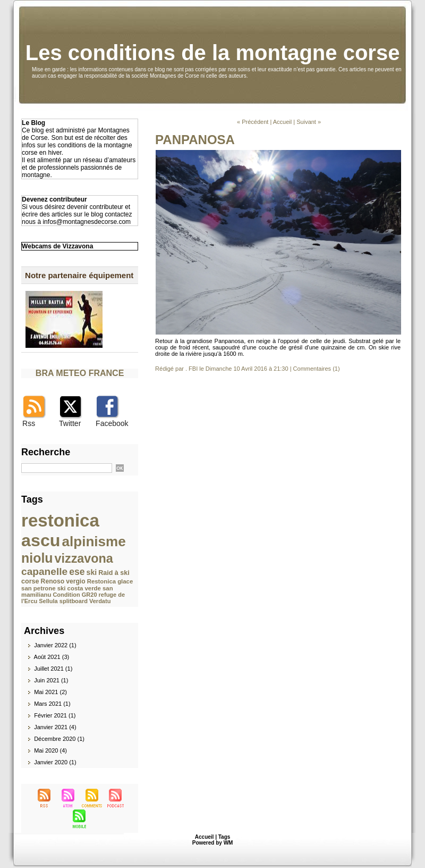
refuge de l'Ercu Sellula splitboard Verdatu (73, 598)
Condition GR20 (75, 595)
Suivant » (309, 122)
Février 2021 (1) (55, 715)
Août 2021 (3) (52, 657)
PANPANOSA (195, 140)
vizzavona (84, 558)
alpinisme (94, 541)
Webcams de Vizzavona (57, 246)
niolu (37, 558)
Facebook (112, 423)
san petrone (38, 588)
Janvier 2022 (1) (55, 645)
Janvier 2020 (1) (55, 762)
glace (125, 581)
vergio (75, 581)
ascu (41, 540)
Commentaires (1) (317, 369)
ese (77, 572)
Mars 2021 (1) (52, 704)
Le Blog (33, 123)
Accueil (282, 122)
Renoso (53, 581)
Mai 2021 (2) (50, 692)
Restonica (101, 581)
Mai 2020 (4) (50, 750)
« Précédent (253, 122)
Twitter (70, 423)
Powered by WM (213, 843)
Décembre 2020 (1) (59, 739)
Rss (29, 423)
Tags (224, 837)
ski (92, 572)
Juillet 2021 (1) (53, 669)
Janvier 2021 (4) (55, 727)
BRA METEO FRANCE (80, 373)
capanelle (44, 571)
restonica (60, 520)
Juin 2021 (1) (51, 680)
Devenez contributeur (54, 199)
